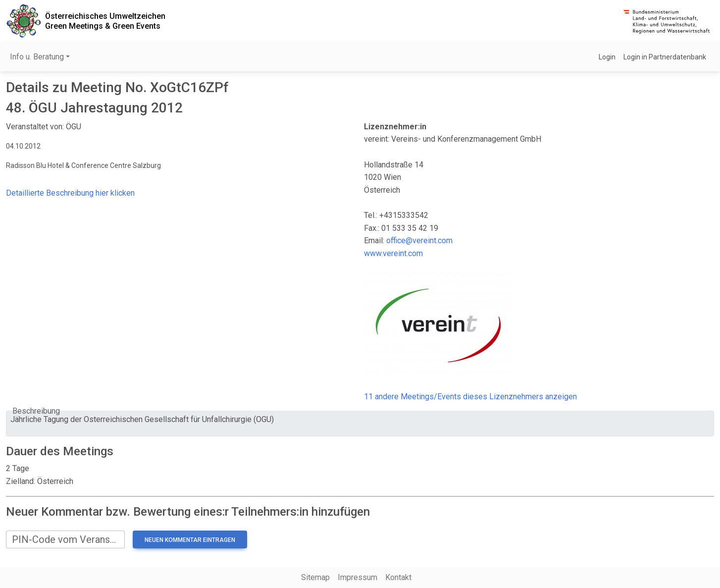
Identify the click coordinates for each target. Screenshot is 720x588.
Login (607, 57)
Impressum (358, 577)
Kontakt (398, 577)
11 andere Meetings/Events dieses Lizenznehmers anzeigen (470, 397)
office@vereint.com (419, 241)
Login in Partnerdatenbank (665, 57)
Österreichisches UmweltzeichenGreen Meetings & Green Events (105, 21)
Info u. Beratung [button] (37, 57)
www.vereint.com (393, 253)
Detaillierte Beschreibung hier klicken (70, 193)
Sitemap (315, 577)
